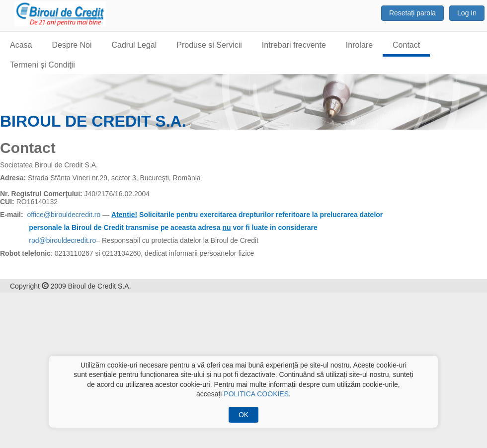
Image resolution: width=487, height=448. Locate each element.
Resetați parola (412, 13)
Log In (467, 13)
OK (243, 415)
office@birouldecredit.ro (64, 215)
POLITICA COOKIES (256, 394)
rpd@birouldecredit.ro (62, 240)
